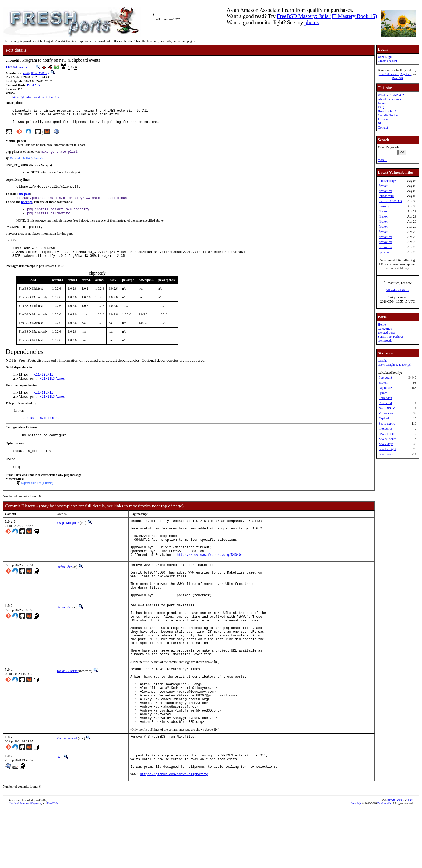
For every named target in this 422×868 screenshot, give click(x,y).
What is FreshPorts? (391, 95)
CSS (399, 859)
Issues (382, 103)
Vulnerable (386, 413)
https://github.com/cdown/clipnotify (36, 98)
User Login (385, 57)
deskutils (21, 67)
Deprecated (386, 388)
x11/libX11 (44, 385)
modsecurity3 (387, 181)
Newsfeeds (385, 341)
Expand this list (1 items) (37, 498)
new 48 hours (387, 439)
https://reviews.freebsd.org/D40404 (210, 578)
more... (382, 160)
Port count (385, 378)
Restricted (385, 403)
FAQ (381, 107)
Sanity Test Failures (391, 337)
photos (312, 22)
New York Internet (389, 74)
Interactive (386, 429)
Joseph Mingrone (68, 538)
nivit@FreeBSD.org (36, 73)
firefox (383, 186)
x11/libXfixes (52, 389)
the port (25, 199)
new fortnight (387, 449)
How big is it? (387, 111)
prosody (384, 206)
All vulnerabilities (398, 290)
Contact (383, 127)
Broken (383, 383)
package (27, 208)
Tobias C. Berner (67, 713)
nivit (59, 811)
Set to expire (387, 424)
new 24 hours (387, 434)
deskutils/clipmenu (42, 430)
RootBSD (398, 78)
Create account (388, 61)
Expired (384, 418)
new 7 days (386, 444)
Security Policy (388, 115)
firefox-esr (386, 191)
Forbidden (385, 398)
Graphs (383, 361)
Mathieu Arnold (67, 792)
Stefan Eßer (64, 590)
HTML (392, 859)
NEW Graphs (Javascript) (395, 365)
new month (386, 454)
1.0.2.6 (10, 67)
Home (382, 325)
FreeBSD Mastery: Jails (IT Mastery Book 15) (327, 16)
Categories (385, 329)
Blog (381, 123)
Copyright (356, 862)
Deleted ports (386, 333)
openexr (384, 252)
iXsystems (406, 74)
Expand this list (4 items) (26, 163)
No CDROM (387, 408)
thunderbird (386, 196)
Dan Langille (384, 862)
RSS (410, 859)
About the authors (389, 99)
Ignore (383, 393)
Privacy (383, 119)
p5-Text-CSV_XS (390, 201)
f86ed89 (34, 86)
